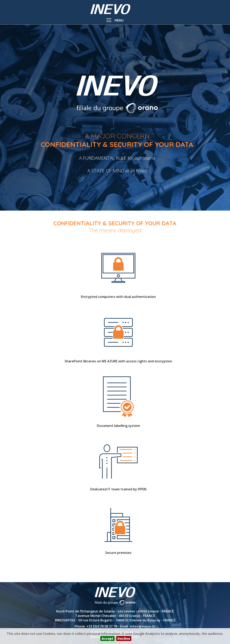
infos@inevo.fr (142, 626)
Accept (107, 639)
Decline (124, 639)
